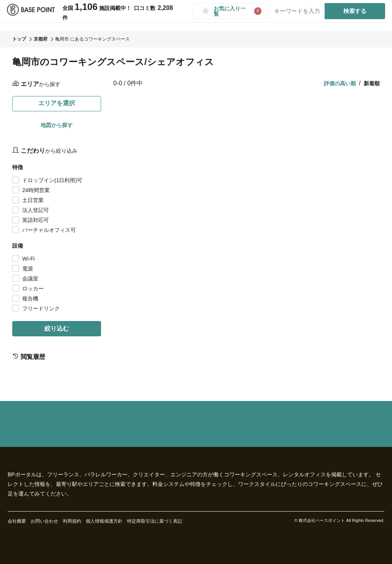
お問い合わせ (44, 521)
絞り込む (57, 328)
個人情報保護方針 (104, 521)
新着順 (372, 83)
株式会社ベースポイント (322, 520)
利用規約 (72, 521)
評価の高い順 (340, 83)
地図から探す (57, 125)
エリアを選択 (57, 103)
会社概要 (17, 521)
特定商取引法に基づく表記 (155, 521)
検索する (352, 15)
